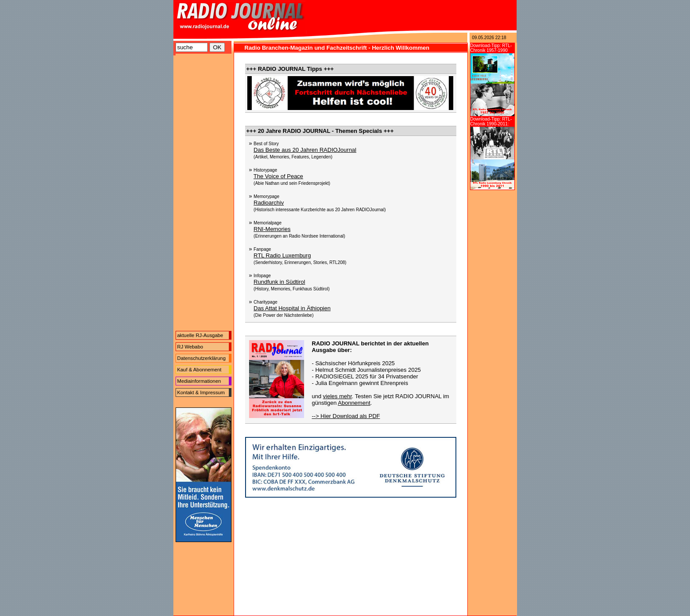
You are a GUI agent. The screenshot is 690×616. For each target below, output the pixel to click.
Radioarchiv (269, 203)
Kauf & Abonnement (200, 370)
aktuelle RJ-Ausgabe (200, 335)
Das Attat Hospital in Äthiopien (292, 308)
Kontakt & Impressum (201, 392)
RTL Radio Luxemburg (282, 255)
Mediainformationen (199, 381)
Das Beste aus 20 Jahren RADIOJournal (305, 150)
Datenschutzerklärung (202, 358)
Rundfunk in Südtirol (279, 282)
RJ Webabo (190, 347)
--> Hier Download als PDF (346, 416)
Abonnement (354, 403)
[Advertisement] (204, 194)
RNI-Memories (272, 229)
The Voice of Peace (278, 176)
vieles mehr (338, 396)
